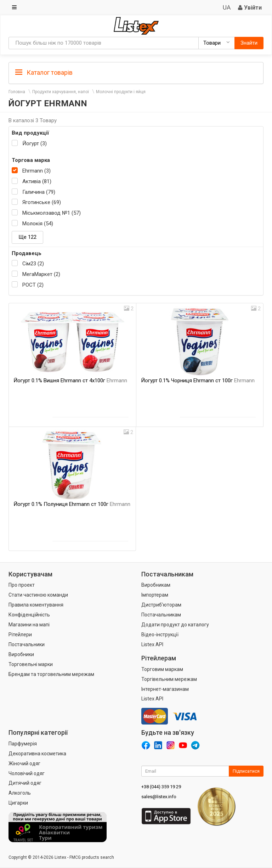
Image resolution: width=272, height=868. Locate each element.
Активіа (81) (37, 181)
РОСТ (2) (33, 285)
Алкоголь (20, 793)
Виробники (21, 654)
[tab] (136, 72)
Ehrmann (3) (36, 171)
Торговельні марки (31, 664)
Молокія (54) (38, 224)
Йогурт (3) (35, 143)
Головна (17, 92)
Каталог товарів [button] (44, 73)
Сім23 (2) (33, 264)
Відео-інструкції (160, 635)
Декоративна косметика (37, 754)
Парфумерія (23, 744)
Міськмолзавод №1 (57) (52, 213)
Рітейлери (20, 635)
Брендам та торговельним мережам (51, 674)
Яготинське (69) (42, 202)
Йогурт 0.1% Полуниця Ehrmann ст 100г (72, 504)
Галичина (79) (39, 192)
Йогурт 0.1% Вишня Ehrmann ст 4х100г (70, 381)
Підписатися (246, 771)
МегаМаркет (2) (41, 274)
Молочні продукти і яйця (121, 92)
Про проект (22, 585)
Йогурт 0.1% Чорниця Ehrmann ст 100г (198, 381)
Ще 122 (27, 237)
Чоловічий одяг (27, 773)
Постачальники (27, 644)
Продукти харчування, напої (61, 92)
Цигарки (18, 803)
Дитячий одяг (25, 783)
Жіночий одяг (24, 763)
